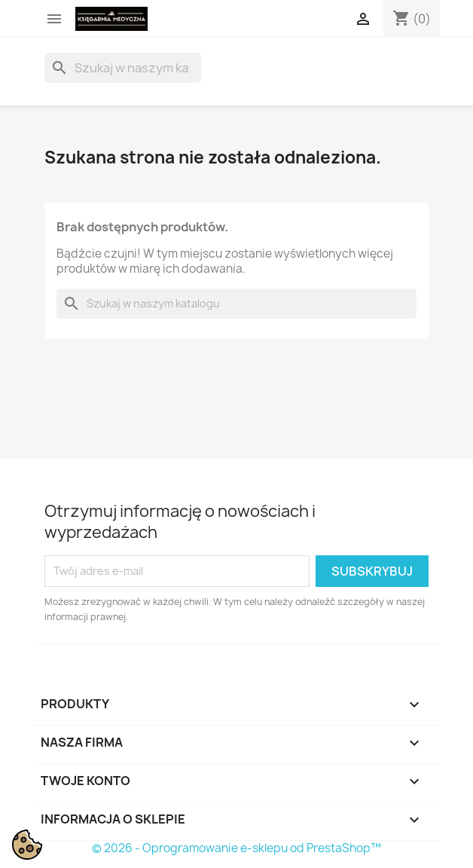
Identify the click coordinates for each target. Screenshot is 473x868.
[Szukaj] (123, 68)
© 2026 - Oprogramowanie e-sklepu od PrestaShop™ (236, 848)
